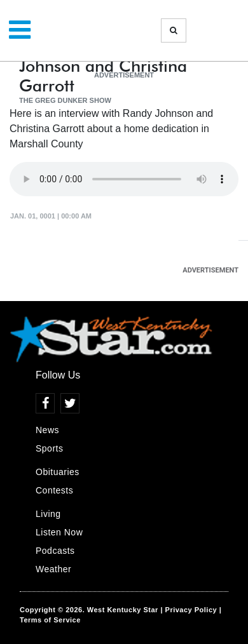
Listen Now (59, 532)
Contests (54, 490)
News (47, 430)
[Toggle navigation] (20, 30)
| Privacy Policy (189, 610)
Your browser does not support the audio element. (124, 179)
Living (48, 514)
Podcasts (55, 551)
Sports (49, 448)
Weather (53, 569)
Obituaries (58, 472)
